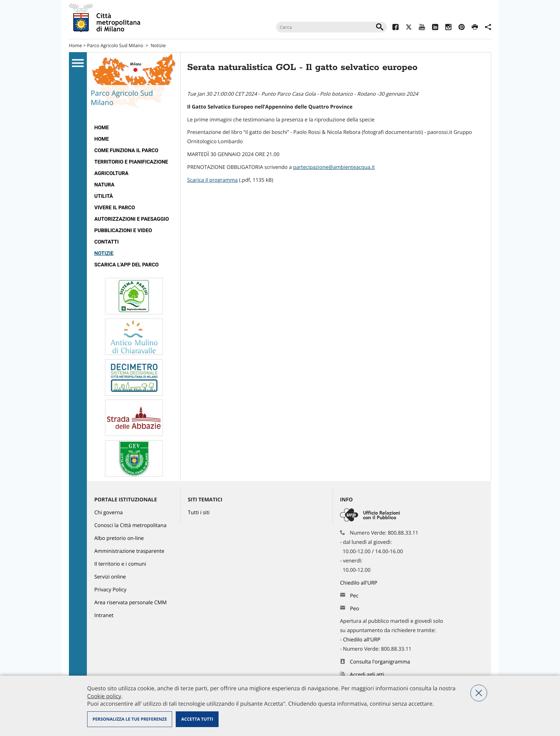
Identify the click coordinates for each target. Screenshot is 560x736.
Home (76, 45)
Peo (354, 609)
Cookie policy (104, 696)
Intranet (104, 615)
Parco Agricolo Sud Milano (115, 45)
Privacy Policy (110, 590)
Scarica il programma (212, 180)
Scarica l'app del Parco (126, 265)
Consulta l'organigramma (380, 662)
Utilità (104, 196)
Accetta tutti (197, 719)
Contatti (106, 242)
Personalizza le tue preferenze (130, 719)
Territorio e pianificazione (131, 162)
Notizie (158, 45)
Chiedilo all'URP (359, 583)
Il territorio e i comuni (120, 564)
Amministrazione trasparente (129, 551)
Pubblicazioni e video (123, 231)
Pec (354, 596)
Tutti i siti (199, 513)
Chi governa (109, 513)
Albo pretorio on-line (119, 538)
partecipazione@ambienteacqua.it (334, 167)
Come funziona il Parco (126, 151)
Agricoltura (111, 173)
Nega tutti (479, 693)
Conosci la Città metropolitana (130, 525)
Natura (104, 185)
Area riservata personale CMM (131, 603)
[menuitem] (134, 128)
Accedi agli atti (367, 675)
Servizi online (110, 577)
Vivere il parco (115, 208)
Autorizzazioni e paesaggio (132, 219)
